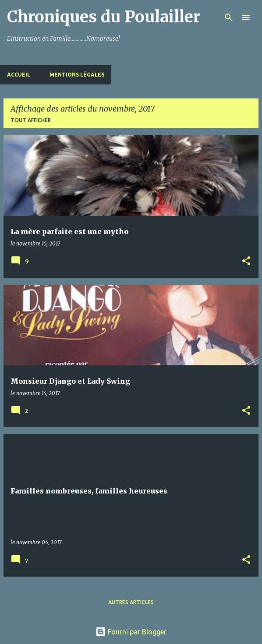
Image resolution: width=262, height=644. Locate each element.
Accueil (19, 75)
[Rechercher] (229, 17)
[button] (246, 261)
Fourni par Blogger (131, 632)
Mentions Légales (77, 75)
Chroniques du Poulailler (104, 17)
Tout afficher (31, 120)
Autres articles (131, 602)
